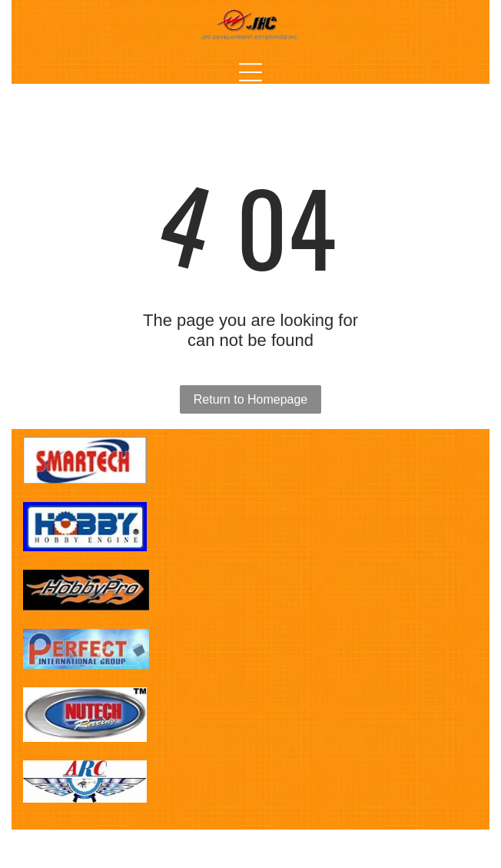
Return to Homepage (251, 399)
